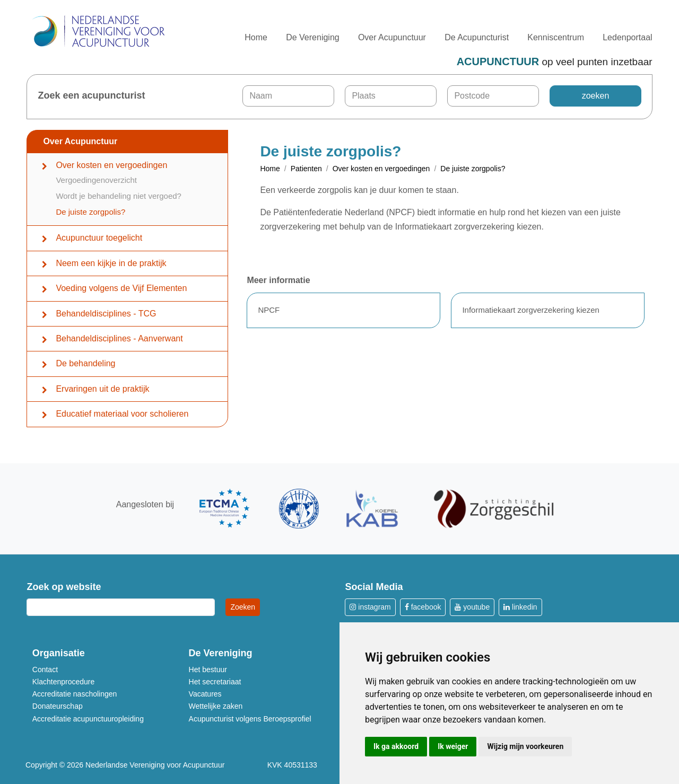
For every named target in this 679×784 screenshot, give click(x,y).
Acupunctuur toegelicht (99, 238)
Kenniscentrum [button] (556, 37)
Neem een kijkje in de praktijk (111, 263)
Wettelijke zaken (216, 706)
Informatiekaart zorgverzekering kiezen (530, 310)
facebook (423, 607)
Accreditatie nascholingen (75, 694)
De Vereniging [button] (313, 37)
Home (256, 37)
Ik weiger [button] (453, 746)
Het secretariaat (215, 682)
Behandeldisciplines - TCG (106, 314)
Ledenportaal (627, 37)
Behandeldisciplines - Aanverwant (119, 338)
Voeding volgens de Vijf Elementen (121, 288)
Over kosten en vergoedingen (111, 165)
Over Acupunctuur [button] (392, 37)
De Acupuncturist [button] (477, 37)
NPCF (269, 310)
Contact (45, 670)
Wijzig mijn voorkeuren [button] (525, 746)
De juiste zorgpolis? (90, 212)
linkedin (520, 607)
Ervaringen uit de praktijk (102, 389)
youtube (472, 607)
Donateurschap (58, 706)
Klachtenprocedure (64, 682)
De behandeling (85, 363)
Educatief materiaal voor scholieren (122, 414)
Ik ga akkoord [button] (396, 746)
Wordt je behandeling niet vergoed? (119, 196)
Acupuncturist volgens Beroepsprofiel (250, 719)
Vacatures (205, 694)
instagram (370, 607)
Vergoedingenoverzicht (96, 180)
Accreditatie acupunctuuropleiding (88, 719)
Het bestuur (208, 670)
